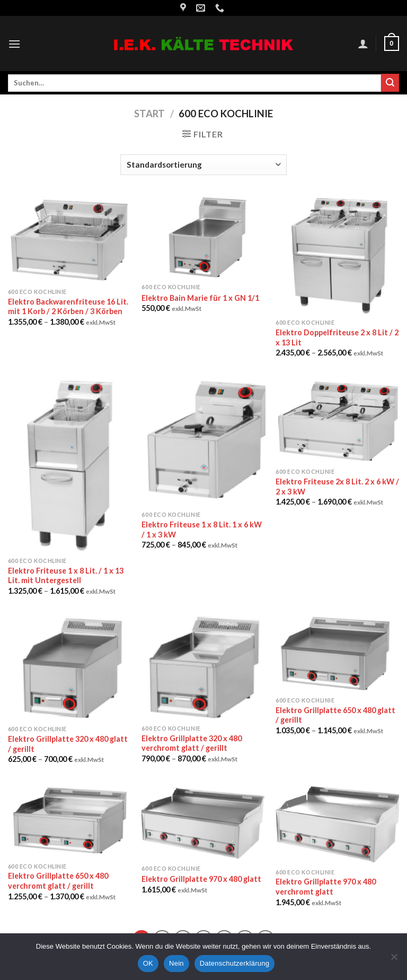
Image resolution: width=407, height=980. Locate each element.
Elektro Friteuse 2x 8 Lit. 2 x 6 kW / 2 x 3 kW (337, 487)
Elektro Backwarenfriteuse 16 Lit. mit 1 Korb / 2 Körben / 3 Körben (68, 307)
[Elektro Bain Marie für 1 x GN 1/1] (203, 237)
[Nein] (394, 960)
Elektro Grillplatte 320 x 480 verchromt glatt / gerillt (192, 743)
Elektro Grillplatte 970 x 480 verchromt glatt (326, 887)
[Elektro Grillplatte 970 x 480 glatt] (203, 822)
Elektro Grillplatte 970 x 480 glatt (201, 879)
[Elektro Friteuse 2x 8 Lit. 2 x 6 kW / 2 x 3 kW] (337, 420)
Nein (176, 963)
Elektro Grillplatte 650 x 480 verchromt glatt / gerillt (58, 881)
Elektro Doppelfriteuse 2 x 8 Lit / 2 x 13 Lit (337, 337)
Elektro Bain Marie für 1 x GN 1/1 (200, 298)
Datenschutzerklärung (235, 963)
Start (149, 114)
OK (148, 963)
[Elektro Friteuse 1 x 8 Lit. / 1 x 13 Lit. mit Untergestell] (70, 465)
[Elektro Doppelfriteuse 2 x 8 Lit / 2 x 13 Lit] (337, 255)
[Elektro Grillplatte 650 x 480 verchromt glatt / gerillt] (70, 821)
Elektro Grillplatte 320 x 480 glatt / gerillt (68, 744)
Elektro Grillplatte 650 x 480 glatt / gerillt (335, 715)
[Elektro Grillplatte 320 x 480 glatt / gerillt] (70, 668)
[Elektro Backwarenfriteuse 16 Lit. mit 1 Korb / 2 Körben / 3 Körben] (70, 240)
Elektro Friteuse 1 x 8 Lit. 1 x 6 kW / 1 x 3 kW (202, 530)
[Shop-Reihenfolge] (203, 165)
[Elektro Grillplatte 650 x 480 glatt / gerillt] (337, 654)
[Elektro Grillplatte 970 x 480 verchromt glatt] (337, 824)
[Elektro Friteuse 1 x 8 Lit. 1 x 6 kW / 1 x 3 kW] (203, 442)
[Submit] (390, 83)
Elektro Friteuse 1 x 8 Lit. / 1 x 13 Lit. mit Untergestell (66, 576)
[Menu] (14, 44)
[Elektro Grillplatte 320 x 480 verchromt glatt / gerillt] (203, 668)
